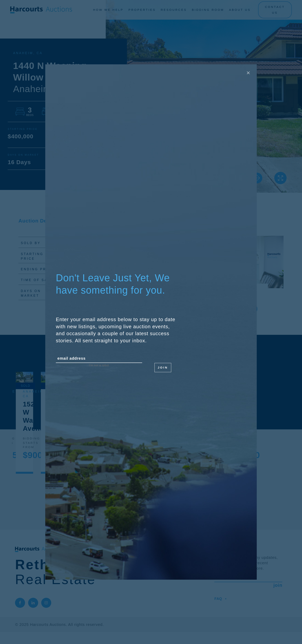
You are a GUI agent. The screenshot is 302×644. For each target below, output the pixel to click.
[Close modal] (248, 73)
